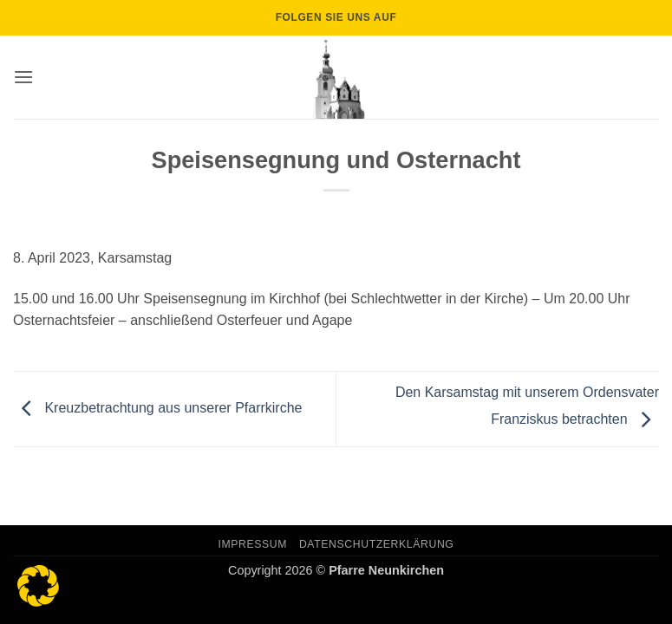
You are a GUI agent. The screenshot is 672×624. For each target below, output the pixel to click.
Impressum (253, 544)
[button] (23, 77)
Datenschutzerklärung (377, 544)
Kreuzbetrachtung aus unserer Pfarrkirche (157, 408)
